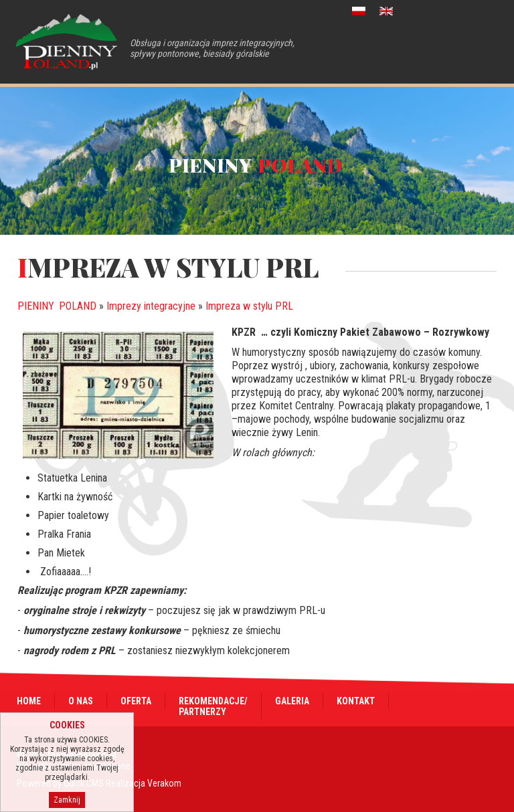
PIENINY (57, 306)
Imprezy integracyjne (151, 306)
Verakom (164, 783)
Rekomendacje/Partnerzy (213, 706)
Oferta (136, 701)
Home (29, 701)
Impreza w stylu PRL (249, 306)
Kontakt (356, 701)
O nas (81, 701)
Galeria (292, 701)
